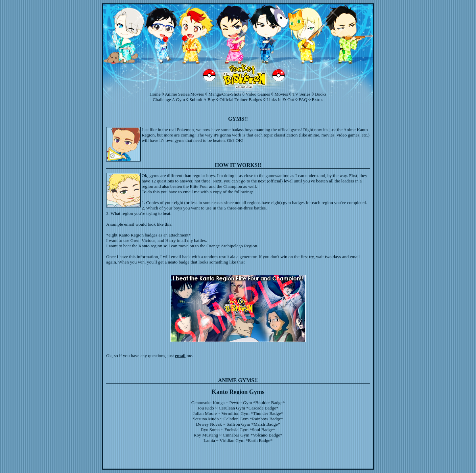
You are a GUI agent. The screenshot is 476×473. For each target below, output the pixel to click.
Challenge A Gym (169, 99)
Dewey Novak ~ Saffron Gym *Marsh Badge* (238, 424)
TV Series (301, 94)
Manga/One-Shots (225, 94)
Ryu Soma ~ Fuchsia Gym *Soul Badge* (238, 430)
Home (155, 94)
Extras (317, 99)
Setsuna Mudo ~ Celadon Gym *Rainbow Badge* (238, 419)
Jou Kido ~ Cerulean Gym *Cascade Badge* (238, 408)
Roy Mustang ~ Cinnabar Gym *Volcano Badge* (238, 435)
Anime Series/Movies (184, 94)
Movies (281, 94)
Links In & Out (280, 99)
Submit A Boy (202, 99)
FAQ (303, 99)
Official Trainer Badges (241, 99)
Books (321, 94)
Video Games (258, 94)
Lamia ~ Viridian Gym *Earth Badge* (238, 440)
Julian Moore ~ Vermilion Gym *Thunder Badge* (238, 413)
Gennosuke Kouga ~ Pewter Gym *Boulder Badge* (238, 403)
